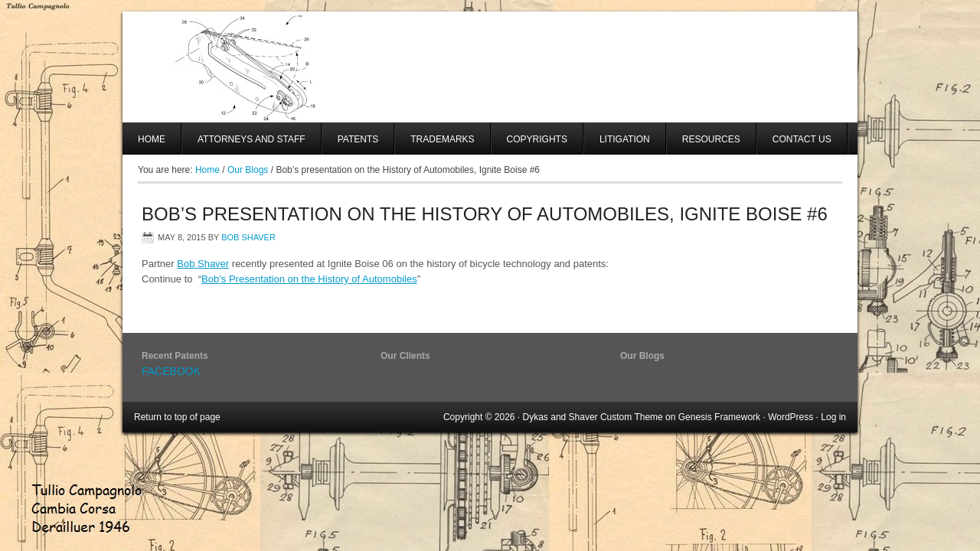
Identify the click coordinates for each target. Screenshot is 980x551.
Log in (833, 417)
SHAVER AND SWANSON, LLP (490, 67)
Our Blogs (642, 356)
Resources (711, 139)
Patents (358, 139)
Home (152, 139)
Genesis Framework (719, 417)
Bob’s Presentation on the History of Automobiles (309, 279)
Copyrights (537, 139)
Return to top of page (177, 417)
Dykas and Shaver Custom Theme (593, 417)
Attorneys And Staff (244, 144)
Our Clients (405, 356)
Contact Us (802, 139)
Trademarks (442, 139)
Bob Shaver (248, 237)
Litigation (625, 139)
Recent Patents (175, 356)
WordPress (791, 417)
